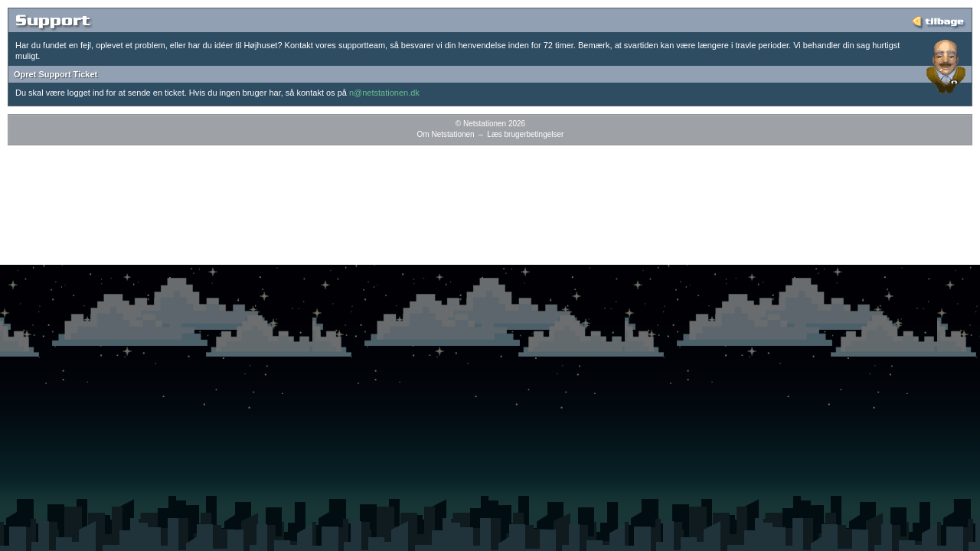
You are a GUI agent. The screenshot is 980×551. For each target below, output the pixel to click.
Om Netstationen (446, 134)
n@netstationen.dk (384, 93)
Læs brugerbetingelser (525, 134)
